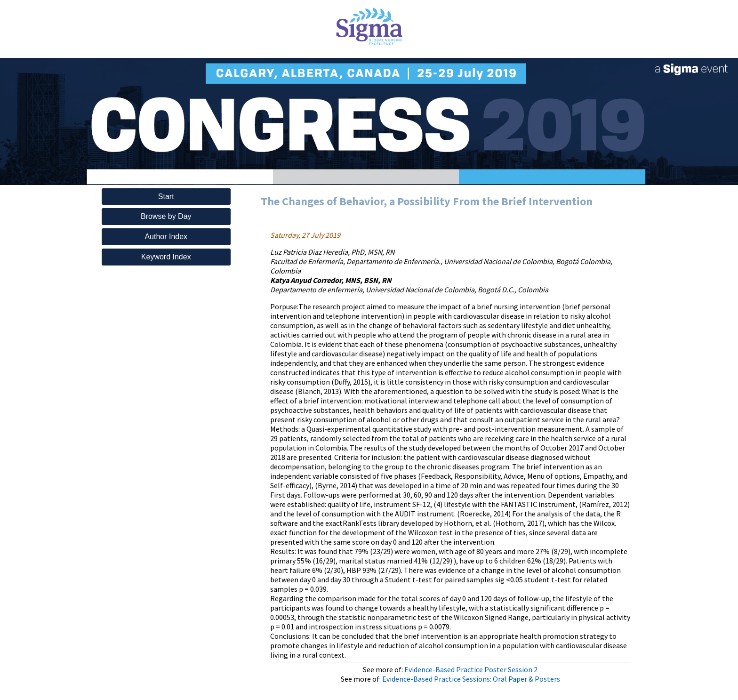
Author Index (166, 237)
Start (166, 197)
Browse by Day (166, 216)
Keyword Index (166, 257)
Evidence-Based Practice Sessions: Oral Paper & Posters (471, 679)
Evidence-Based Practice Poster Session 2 (471, 669)
